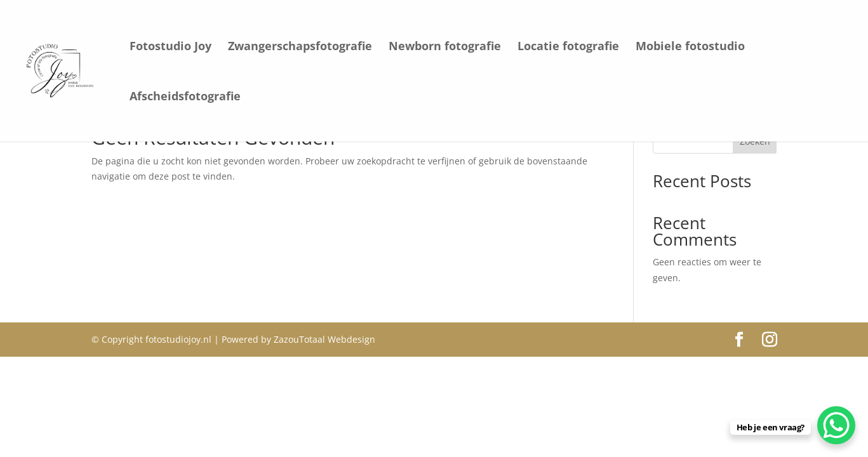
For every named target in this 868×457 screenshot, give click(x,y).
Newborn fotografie (445, 47)
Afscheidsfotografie (185, 97)
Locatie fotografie (568, 47)
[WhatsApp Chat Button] (836, 425)
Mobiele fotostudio (690, 47)
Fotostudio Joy (170, 47)
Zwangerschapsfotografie (300, 47)
